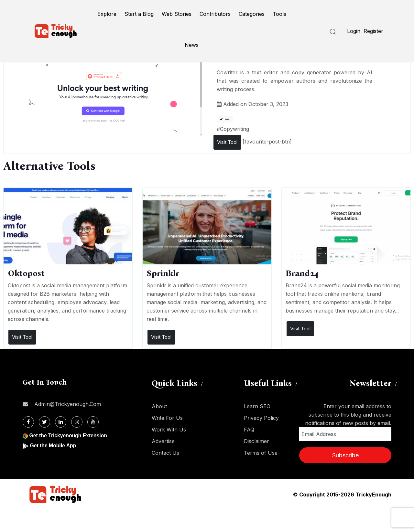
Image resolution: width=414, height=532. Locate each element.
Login (354, 31)
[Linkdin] (61, 422)
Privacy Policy (261, 418)
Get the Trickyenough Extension (69, 436)
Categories (252, 14)
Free (225, 119)
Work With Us (169, 430)
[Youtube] (93, 422)
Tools (279, 14)
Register (373, 31)
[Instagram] (77, 422)
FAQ (249, 430)
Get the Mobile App (53, 446)
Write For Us (167, 418)
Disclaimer (256, 441)
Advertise (163, 441)
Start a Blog (139, 14)
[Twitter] (44, 422)
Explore (107, 14)
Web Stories (177, 14)
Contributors (215, 14)
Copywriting (234, 129)
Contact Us (165, 453)
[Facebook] (28, 422)
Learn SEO (257, 406)
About (159, 406)
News (192, 45)
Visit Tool (227, 142)
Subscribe (345, 455)
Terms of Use (261, 453)
